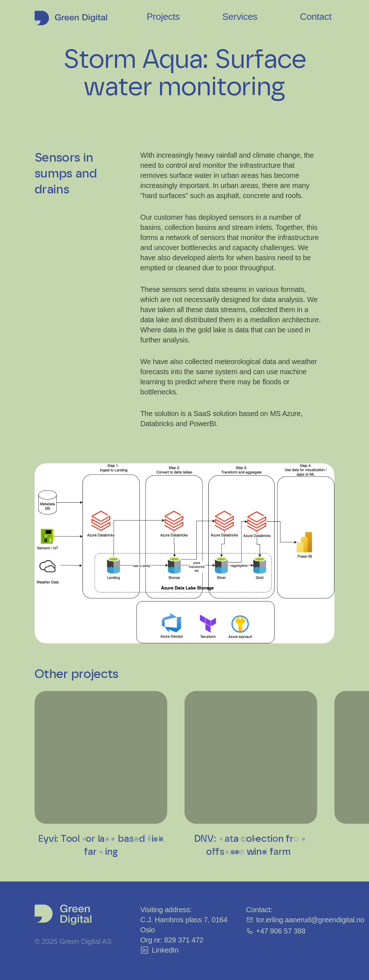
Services (240, 17)
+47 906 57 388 (276, 931)
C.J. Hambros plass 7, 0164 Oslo (184, 925)
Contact (316, 17)
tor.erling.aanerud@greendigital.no (305, 920)
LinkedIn (159, 950)
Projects (163, 17)
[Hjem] (71, 17)
